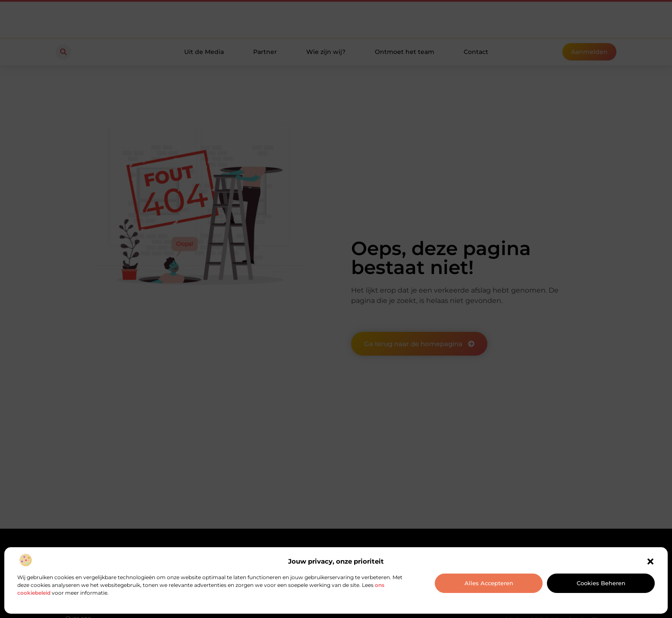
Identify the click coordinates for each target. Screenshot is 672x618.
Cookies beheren (601, 583)
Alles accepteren (489, 583)
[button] (650, 561)
